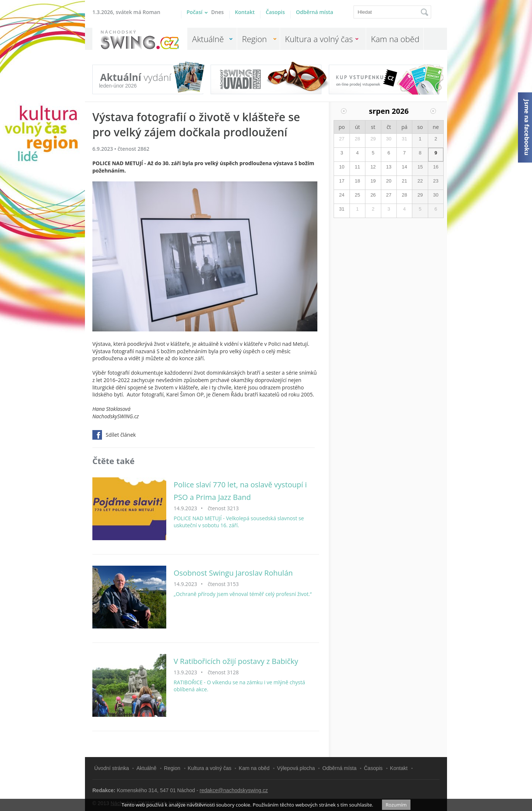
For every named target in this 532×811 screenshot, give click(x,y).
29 (373, 139)
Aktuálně (208, 39)
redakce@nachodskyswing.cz (234, 790)
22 (420, 181)
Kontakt (245, 12)
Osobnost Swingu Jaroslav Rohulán (233, 573)
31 (404, 139)
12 (373, 167)
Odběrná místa (315, 12)
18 (357, 181)
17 (342, 181)
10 (342, 167)
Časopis (275, 12)
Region (254, 39)
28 (357, 139)
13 (389, 167)
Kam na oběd (395, 39)
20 (389, 181)
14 (404, 167)
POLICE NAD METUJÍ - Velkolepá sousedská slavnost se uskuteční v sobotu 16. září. (239, 522)
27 (342, 139)
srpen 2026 (389, 111)
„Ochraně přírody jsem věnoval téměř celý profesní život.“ (243, 594)
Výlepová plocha (296, 768)
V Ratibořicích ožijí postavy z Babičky (236, 661)
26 (373, 195)
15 (420, 167)
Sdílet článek (114, 435)
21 (404, 181)
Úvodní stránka (112, 768)
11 (357, 167)
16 (436, 167)
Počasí (205, 12)
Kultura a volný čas (319, 39)
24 (342, 195)
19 (373, 181)
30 (389, 139)
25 (357, 195)
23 (436, 181)
